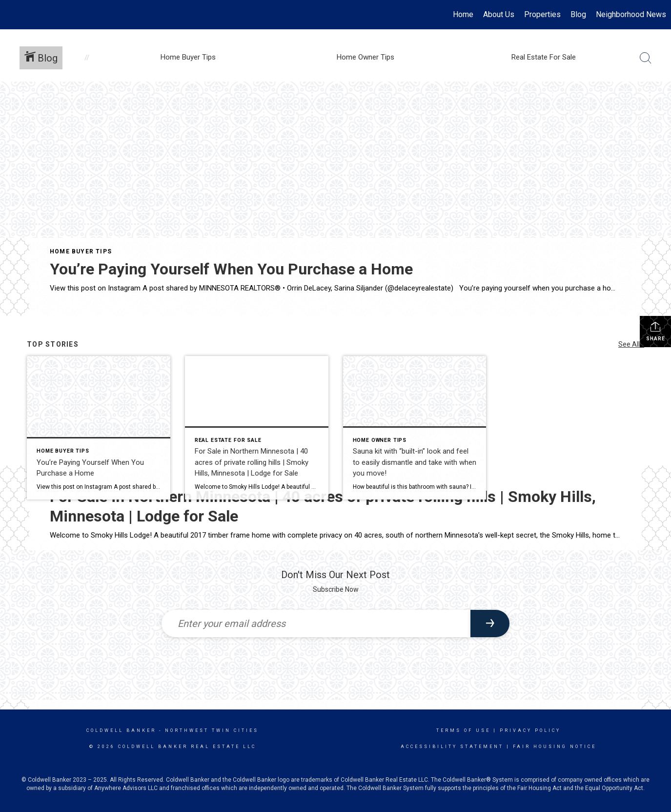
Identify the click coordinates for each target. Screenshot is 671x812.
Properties (542, 14)
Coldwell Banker (121, 730)
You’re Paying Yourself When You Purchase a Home (231, 269)
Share (656, 331)
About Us (499, 14)
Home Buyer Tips (81, 251)
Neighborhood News (631, 14)
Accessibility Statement (452, 747)
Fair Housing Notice (555, 747)
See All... (631, 344)
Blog (578, 14)
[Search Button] (646, 58)
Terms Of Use (463, 730)
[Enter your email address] (316, 624)
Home (463, 14)
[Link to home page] (12, 15)
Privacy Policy (530, 730)
